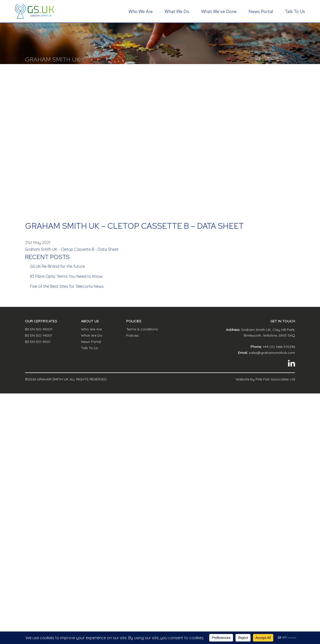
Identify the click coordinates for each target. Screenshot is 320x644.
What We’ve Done (219, 11)
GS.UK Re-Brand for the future (57, 266)
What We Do (177, 11)
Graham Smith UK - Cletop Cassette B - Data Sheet (72, 249)
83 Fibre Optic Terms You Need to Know (66, 276)
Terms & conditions (142, 329)
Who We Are (141, 11)
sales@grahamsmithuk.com (272, 353)
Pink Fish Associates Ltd (275, 379)
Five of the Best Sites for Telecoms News (67, 286)
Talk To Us (295, 11)
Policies (132, 335)
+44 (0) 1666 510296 (279, 347)
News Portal (261, 11)
